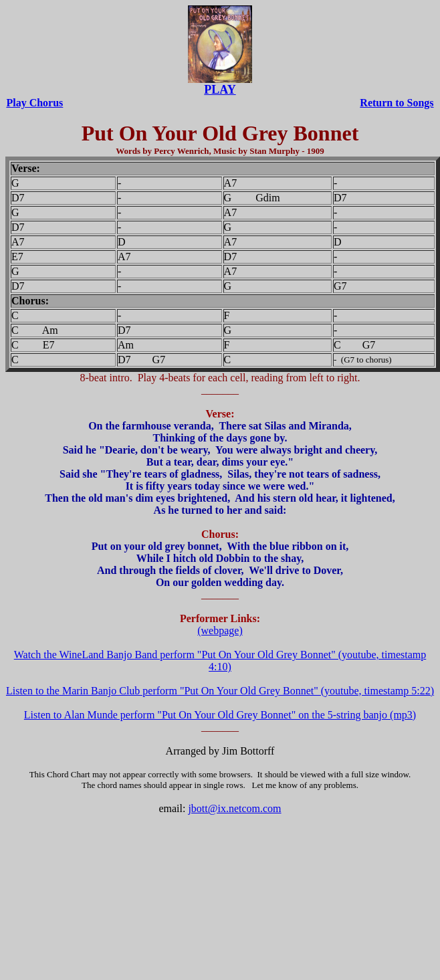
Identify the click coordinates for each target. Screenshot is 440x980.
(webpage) (220, 630)
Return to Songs (397, 103)
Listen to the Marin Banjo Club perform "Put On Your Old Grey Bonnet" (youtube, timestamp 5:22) (220, 691)
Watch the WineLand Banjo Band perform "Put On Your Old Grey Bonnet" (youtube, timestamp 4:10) (220, 661)
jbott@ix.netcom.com (234, 808)
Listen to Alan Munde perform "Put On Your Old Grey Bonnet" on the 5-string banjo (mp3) (220, 715)
